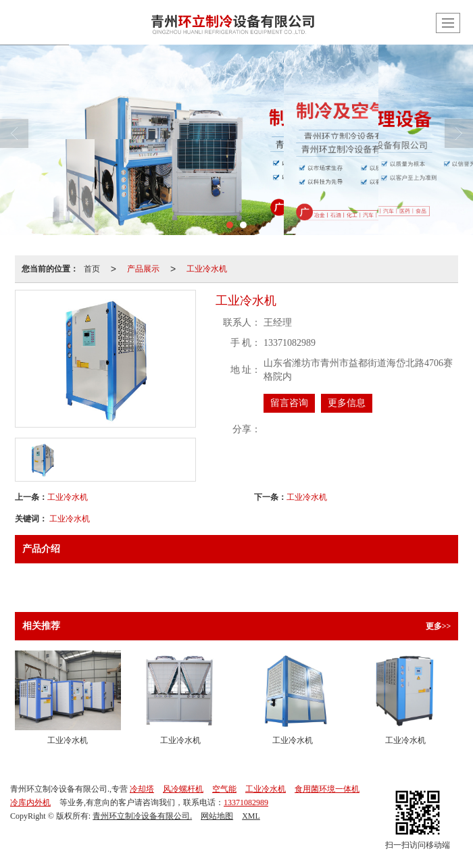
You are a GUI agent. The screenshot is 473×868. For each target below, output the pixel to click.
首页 (92, 269)
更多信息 (347, 403)
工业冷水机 (207, 269)
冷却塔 (142, 789)
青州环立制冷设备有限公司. (142, 816)
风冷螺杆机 (183, 789)
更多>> (439, 626)
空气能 (224, 789)
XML (251, 816)
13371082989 (246, 802)
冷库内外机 (30, 802)
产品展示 (143, 269)
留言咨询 (289, 403)
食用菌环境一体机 (327, 789)
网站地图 (217, 816)
